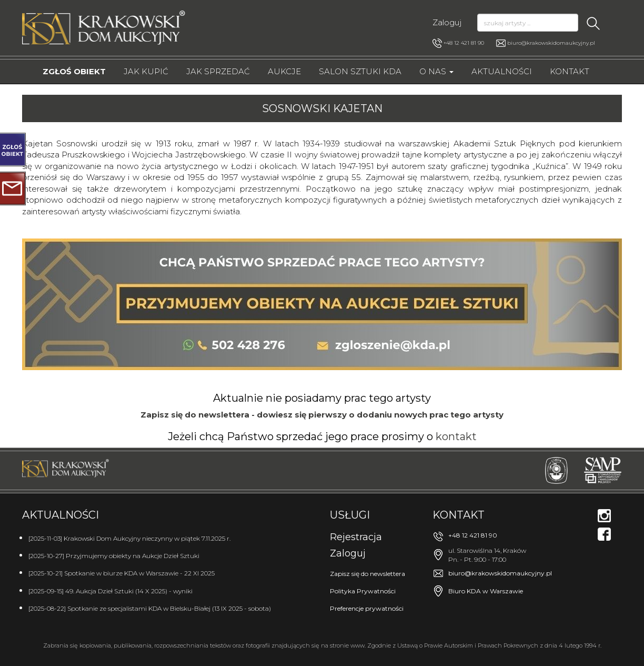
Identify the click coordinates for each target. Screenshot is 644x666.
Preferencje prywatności (367, 608)
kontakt (456, 436)
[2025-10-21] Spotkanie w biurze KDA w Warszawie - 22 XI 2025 (122, 573)
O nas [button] (436, 71)
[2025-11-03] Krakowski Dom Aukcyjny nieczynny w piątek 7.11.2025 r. (129, 538)
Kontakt (570, 71)
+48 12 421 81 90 (458, 43)
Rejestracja (356, 537)
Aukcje (284, 71)
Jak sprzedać (218, 71)
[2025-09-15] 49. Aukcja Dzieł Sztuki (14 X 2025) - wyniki (110, 591)
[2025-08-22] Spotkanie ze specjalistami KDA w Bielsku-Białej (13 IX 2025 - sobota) (150, 608)
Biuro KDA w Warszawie (486, 591)
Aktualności (502, 71)
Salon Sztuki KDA (360, 71)
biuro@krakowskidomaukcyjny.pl (551, 43)
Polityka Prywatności (363, 591)
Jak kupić (146, 71)
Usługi (350, 515)
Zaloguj (447, 22)
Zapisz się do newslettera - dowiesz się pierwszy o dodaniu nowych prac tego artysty (322, 415)
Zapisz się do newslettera (368, 574)
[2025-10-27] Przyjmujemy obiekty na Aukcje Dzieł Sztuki (114, 556)
